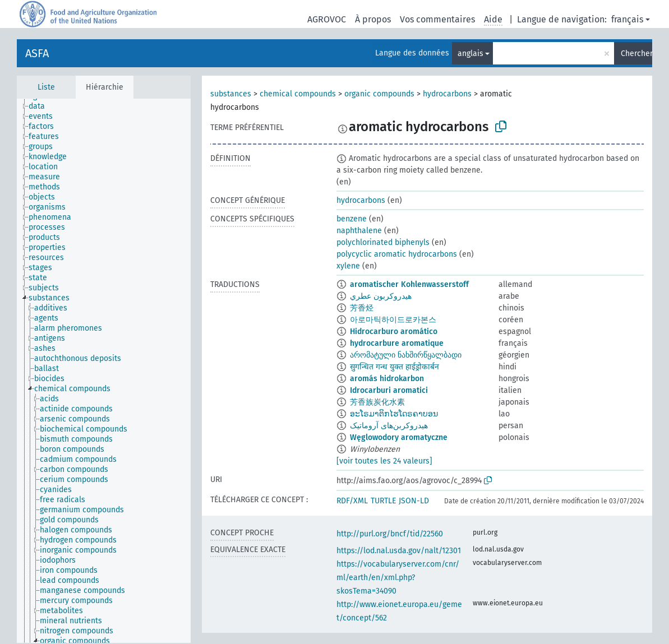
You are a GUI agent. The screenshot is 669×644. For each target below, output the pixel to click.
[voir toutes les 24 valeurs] (384, 461)
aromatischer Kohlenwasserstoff (409, 284)
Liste (46, 87)
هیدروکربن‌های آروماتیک (389, 426)
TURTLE (383, 501)
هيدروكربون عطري (381, 296)
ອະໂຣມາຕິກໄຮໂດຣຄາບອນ (394, 414)
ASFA (37, 53)
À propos (373, 19)
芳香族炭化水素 (377, 402)
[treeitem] (41, 106)
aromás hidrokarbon (387, 379)
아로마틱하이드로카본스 (393, 320)
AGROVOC (327, 19)
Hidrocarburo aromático (394, 332)
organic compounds (379, 94)
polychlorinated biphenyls (383, 242)
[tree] (104, 371)
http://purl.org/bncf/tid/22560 (390, 534)
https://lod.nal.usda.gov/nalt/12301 (399, 551)
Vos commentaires (437, 19)
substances (231, 94)
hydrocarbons (447, 94)
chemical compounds (298, 94)
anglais (470, 54)
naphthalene (359, 231)
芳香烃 (362, 308)
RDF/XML (352, 501)
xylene (348, 266)
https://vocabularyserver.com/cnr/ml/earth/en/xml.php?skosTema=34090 (398, 578)
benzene (352, 219)
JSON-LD (414, 501)
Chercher (636, 54)
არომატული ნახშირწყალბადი (406, 355)
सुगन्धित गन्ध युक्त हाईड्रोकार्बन (395, 367)
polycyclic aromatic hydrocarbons (397, 254)
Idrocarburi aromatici (389, 390)
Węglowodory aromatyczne (399, 437)
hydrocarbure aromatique (397, 343)
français (627, 19)
